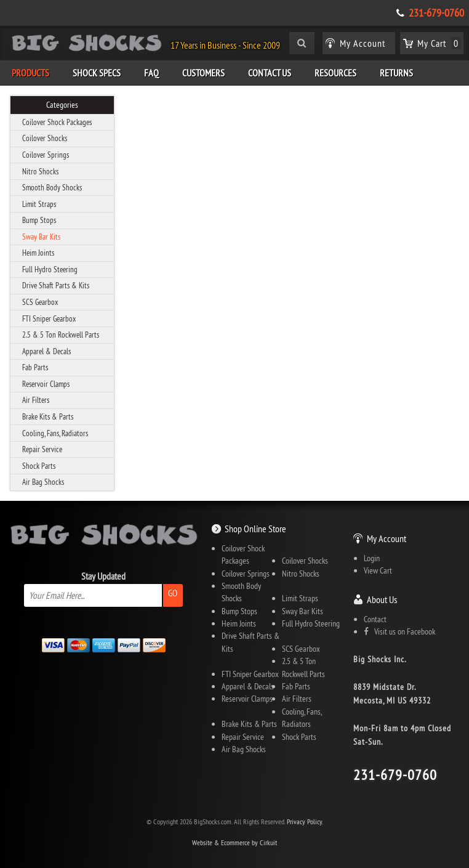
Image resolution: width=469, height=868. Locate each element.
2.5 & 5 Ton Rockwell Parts (61, 335)
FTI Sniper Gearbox (49, 318)
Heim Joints (38, 253)
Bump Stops (39, 220)
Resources (335, 73)
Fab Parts (35, 367)
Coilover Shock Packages (57, 122)
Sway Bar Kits (41, 237)
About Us (382, 599)
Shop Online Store (255, 529)
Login (372, 558)
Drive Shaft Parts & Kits (56, 285)
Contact (375, 619)
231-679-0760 (436, 13)
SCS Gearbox (40, 302)
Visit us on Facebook (399, 631)
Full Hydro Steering (50, 269)
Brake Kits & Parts (48, 416)
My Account (387, 538)
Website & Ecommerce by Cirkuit (235, 842)
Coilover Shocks (45, 138)
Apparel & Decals (46, 351)
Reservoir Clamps (46, 384)
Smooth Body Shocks (52, 187)
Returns (396, 73)
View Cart (378, 570)
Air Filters (36, 400)
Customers (203, 73)
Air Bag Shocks (43, 482)
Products (30, 73)
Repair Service (42, 449)
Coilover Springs (46, 155)
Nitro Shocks (40, 171)
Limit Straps (39, 204)
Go (173, 593)
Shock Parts (39, 466)
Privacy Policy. (305, 821)
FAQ (151, 73)
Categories (62, 105)
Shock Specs (97, 73)
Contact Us (270, 73)
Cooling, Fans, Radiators (55, 433)
